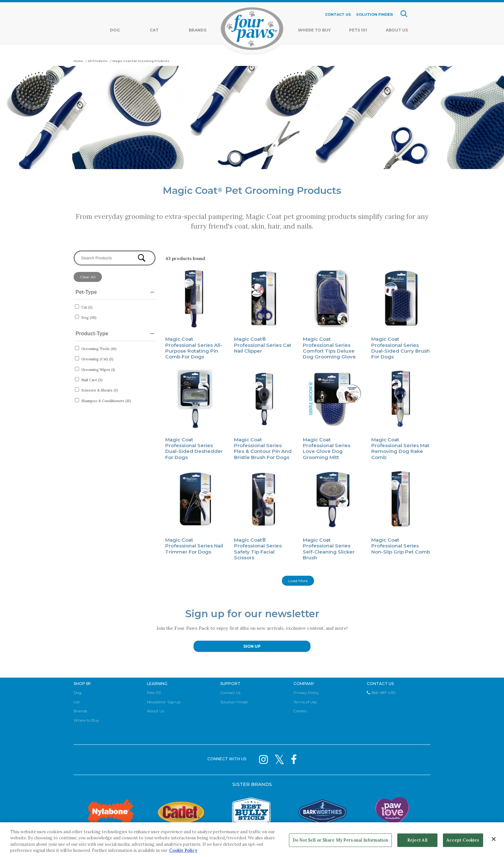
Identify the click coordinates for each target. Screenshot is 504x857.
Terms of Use (305, 702)
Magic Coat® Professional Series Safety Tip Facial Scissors (258, 549)
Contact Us (230, 693)
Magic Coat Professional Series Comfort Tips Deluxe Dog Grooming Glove (329, 348)
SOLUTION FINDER (374, 14)
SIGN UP (252, 646)
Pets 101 (358, 30)
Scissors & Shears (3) (100, 390)
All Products (98, 61)
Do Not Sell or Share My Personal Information (340, 840)
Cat (154, 30)
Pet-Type (86, 292)
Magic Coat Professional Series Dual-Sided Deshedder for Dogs (194, 448)
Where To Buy (314, 30)
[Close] (494, 839)
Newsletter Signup (164, 702)
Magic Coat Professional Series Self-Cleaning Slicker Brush (329, 549)
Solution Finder (234, 702)
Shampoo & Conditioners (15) (106, 401)
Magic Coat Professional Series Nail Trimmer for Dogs (194, 546)
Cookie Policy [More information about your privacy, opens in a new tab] (183, 850)
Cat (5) (87, 307)
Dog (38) (89, 318)
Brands (198, 30)
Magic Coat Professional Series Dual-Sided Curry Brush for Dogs (401, 348)
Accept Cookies (463, 840)
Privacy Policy (306, 693)
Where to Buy (86, 720)
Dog (115, 30)
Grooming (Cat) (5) (97, 359)
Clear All (88, 277)
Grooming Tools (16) (99, 349)
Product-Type (92, 334)
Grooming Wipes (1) (98, 370)
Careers (300, 711)
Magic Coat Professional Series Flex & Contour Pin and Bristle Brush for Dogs (263, 448)
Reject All (417, 840)
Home (78, 61)
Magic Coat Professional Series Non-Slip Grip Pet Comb (401, 546)
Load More (298, 581)
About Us (397, 30)
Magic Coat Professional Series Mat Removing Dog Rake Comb (400, 448)
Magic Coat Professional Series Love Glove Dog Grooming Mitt (327, 448)
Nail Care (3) (92, 380)
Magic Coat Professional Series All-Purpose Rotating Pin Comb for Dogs (194, 348)
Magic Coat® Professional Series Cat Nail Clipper (263, 345)
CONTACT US (338, 14)
